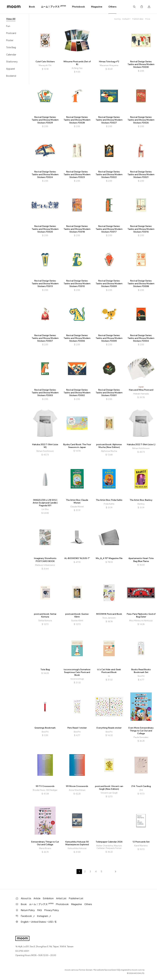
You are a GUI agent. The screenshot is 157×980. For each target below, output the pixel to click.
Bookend (11, 76)
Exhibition (48, 898)
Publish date (138, 19)
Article (37, 898)
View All (11, 19)
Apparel (11, 69)
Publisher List (76, 898)
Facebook (28, 916)
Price (148, 19)
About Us (26, 898)
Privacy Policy (52, 910)
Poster (10, 40)
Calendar (11, 55)
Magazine (97, 7)
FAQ (40, 910)
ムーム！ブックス (54, 7)
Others (112, 7)
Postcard (11, 33)
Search (134, 7)
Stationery (12, 62)
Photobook (78, 7)
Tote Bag (11, 47)
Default (126, 19)
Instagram (44, 916)
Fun (8, 26)
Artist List (61, 898)
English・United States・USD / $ (39, 922)
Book (32, 7)
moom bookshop (14, 7)
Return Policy (28, 910)
